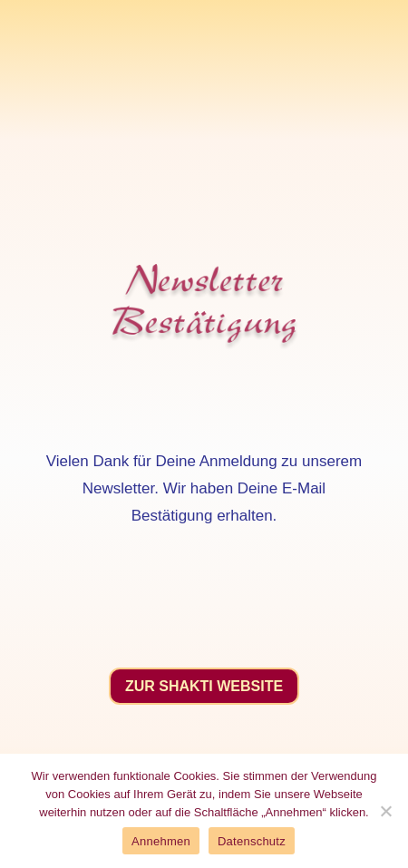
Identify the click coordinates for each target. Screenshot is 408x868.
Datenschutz (252, 841)
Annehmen (161, 841)
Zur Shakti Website (204, 686)
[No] (385, 811)
